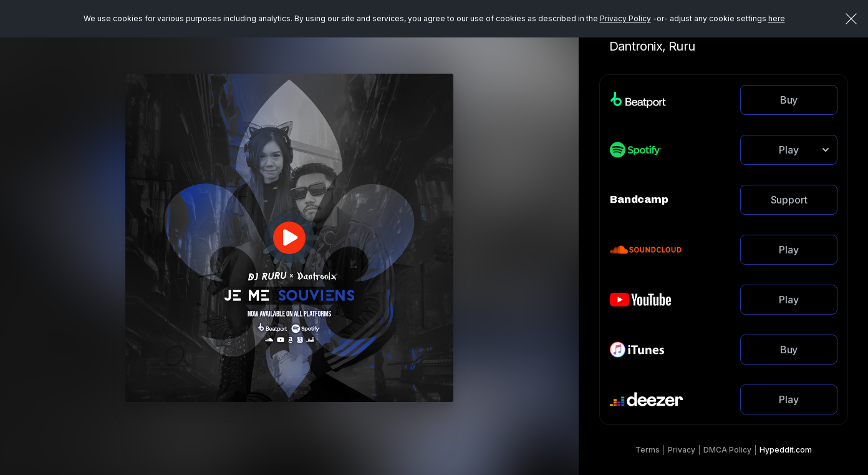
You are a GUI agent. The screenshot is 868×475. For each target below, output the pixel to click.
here (777, 18)
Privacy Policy (625, 18)
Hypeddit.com (786, 450)
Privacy (682, 450)
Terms (648, 450)
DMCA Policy (727, 450)
